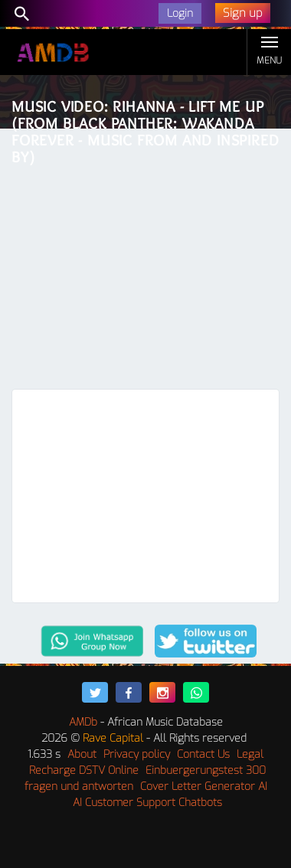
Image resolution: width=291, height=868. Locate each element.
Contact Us (203, 754)
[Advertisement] (145, 263)
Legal (250, 754)
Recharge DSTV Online (84, 770)
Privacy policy (137, 754)
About (82, 754)
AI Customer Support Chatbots (147, 803)
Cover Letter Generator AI (204, 786)
